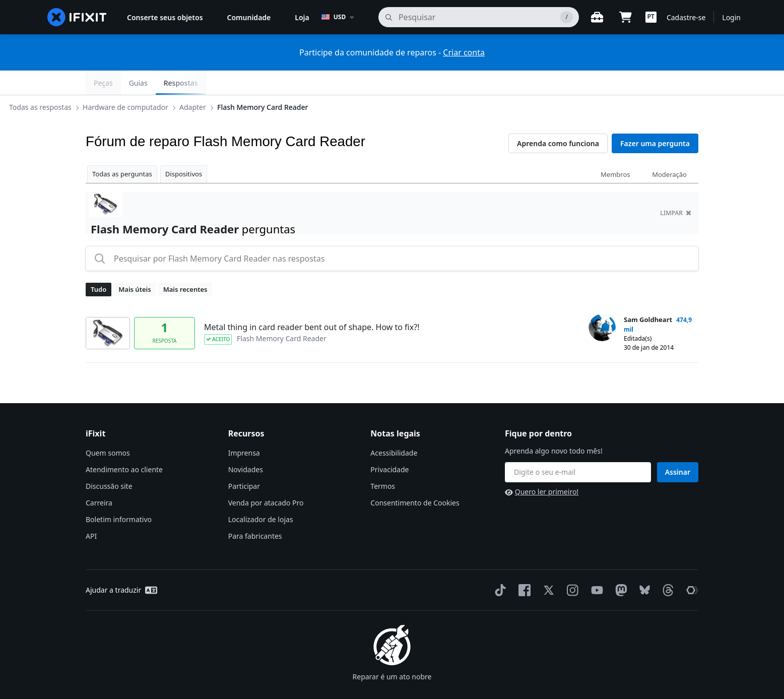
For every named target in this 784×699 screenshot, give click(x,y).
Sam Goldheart (648, 295)
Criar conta (464, 52)
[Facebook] (522, 566)
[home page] (77, 17)
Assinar (678, 448)
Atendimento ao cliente (124, 445)
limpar (676, 189)
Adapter (270, 82)
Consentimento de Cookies (415, 479)
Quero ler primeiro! (542, 467)
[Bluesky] (643, 566)
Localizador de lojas (261, 495)
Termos (383, 462)
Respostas (673, 83)
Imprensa (244, 429)
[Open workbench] (597, 17)
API (91, 512)
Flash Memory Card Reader (340, 82)
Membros (615, 150)
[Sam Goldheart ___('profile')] (602, 303)
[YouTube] (595, 566)
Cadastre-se (686, 17)
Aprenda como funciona (558, 119)
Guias (631, 83)
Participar (244, 462)
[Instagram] (571, 566)
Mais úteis (135, 265)
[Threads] (666, 566)
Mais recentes (185, 265)
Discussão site (109, 462)
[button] (651, 17)
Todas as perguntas (122, 150)
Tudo (99, 265)
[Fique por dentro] (578, 448)
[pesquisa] (479, 17)
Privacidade (389, 445)
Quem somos (108, 429)
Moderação (669, 150)
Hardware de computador (203, 82)
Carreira (99, 479)
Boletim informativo (119, 495)
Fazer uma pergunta (655, 119)
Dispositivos (184, 150)
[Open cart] (625, 17)
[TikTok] (498, 566)
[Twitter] (547, 566)
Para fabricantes (255, 512)
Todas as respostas (118, 82)
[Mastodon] (619, 566)
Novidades (246, 445)
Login (731, 17)
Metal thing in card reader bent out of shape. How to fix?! (312, 303)
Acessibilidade (394, 429)
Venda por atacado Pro (266, 479)
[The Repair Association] (690, 566)
